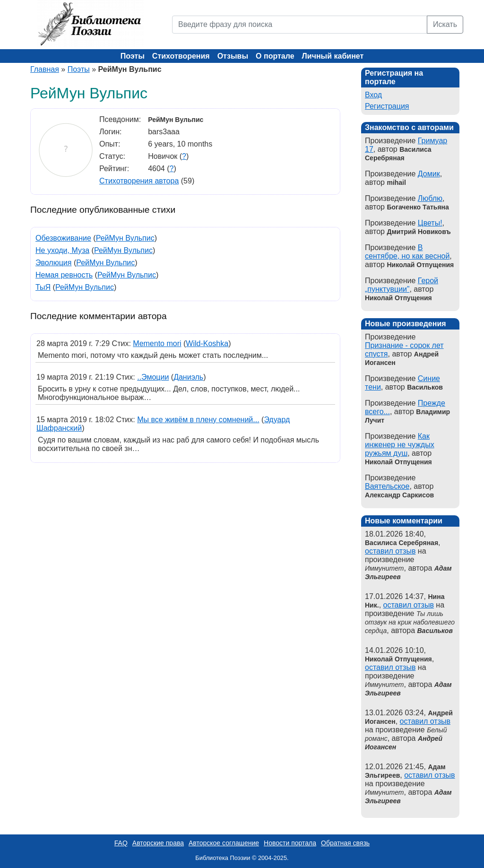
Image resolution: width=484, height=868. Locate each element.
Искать (445, 24)
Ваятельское (387, 486)
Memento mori (157, 343)
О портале (275, 56)
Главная (45, 69)
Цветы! (430, 223)
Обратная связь (345, 843)
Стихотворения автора (139, 181)
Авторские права (158, 843)
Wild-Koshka (207, 343)
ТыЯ (43, 287)
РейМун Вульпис (125, 238)
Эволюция (53, 263)
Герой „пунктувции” (402, 285)
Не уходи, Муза (62, 250)
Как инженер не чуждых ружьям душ (400, 445)
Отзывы (233, 56)
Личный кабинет (333, 56)
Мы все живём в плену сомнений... (198, 420)
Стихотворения (181, 56)
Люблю (430, 198)
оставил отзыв (390, 551)
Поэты (133, 56)
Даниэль (188, 377)
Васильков (435, 631)
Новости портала (290, 843)
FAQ (121, 843)
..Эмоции (153, 377)
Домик (429, 174)
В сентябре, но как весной (407, 252)
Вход (373, 95)
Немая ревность (64, 275)
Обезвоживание (63, 238)
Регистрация (387, 106)
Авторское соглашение (224, 843)
